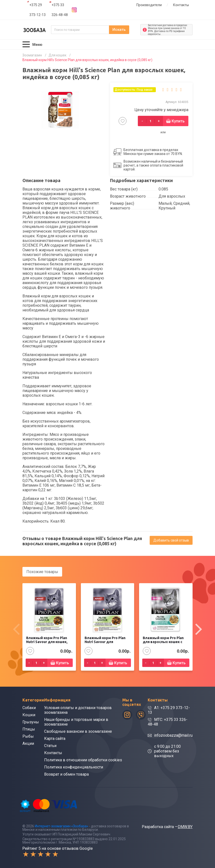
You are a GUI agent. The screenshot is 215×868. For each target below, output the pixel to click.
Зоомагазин (32, 55)
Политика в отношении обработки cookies (83, 760)
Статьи (50, 745)
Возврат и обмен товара (66, 774)
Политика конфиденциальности (74, 767)
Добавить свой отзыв (171, 540)
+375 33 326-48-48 (60, 10)
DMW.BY (185, 826)
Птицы (29, 729)
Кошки (29, 715)
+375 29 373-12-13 (37, 10)
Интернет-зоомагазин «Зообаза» (62, 826)
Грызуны (31, 722)
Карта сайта (55, 738)
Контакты (181, 5)
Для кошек (57, 55)
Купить (178, 121)
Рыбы (28, 736)
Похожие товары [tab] (42, 572)
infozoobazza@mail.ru (173, 735)
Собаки (29, 707)
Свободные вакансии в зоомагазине (78, 731)
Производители (149, 5)
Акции (28, 743)
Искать (125, 30)
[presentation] (16, 629)
